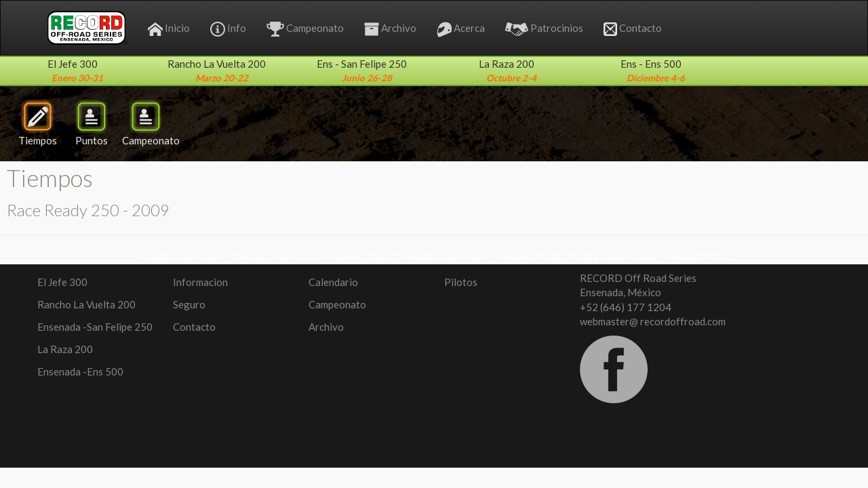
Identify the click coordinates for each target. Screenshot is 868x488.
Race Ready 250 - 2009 (88, 210)
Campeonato (305, 29)
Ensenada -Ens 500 (80, 371)
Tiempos (38, 123)
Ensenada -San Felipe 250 (95, 327)
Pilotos (461, 282)
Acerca (461, 29)
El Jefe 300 (62, 282)
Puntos (92, 123)
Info (228, 29)
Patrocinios (544, 29)
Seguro (189, 304)
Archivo (390, 29)
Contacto (633, 29)
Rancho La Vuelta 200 (86, 304)
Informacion (200, 282)
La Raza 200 (65, 349)
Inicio (169, 29)
